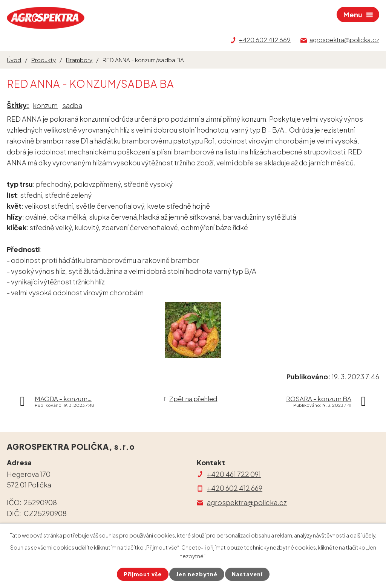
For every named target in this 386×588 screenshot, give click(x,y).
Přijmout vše (143, 574)
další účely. (363, 535)
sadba (72, 105)
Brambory (79, 60)
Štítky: (18, 105)
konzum (45, 105)
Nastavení (247, 574)
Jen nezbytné (197, 574)
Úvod (14, 60)
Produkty (44, 60)
